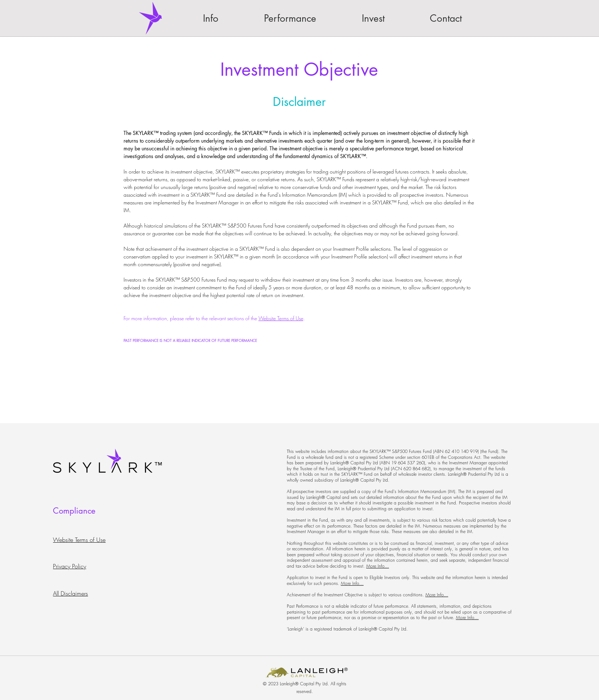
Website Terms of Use (281, 318)
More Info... (378, 566)
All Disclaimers (70, 593)
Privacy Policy (69, 566)
